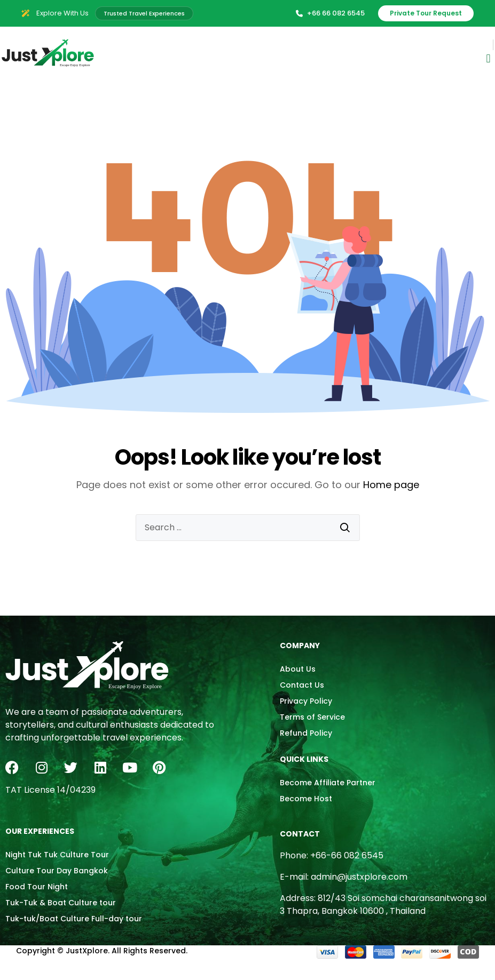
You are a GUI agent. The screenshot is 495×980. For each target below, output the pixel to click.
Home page (391, 485)
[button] (488, 59)
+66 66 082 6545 (330, 13)
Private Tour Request (426, 13)
